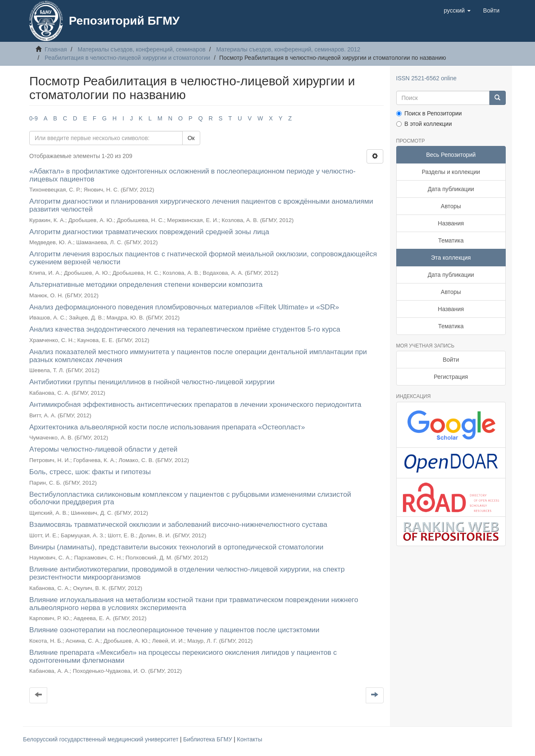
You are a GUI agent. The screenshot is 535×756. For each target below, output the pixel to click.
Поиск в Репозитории (429, 113)
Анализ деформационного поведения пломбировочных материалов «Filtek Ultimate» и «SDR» (184, 307)
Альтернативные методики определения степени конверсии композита (146, 285)
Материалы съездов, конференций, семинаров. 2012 (288, 49)
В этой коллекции (424, 124)
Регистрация (451, 377)
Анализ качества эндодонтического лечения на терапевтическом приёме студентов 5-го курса (185, 329)
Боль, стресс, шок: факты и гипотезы (90, 472)
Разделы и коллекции (451, 172)
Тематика (451, 240)
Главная (56, 49)
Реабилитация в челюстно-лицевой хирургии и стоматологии (127, 58)
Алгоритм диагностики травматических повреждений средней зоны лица (149, 232)
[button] (457, 10)
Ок (191, 138)
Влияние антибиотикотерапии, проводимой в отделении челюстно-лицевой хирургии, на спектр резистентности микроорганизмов (187, 573)
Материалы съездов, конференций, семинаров (142, 49)
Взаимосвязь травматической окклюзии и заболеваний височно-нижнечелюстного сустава (178, 525)
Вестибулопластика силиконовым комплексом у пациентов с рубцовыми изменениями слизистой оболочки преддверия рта (190, 498)
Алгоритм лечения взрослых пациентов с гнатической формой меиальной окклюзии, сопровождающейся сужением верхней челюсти (203, 258)
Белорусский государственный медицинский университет (102, 739)
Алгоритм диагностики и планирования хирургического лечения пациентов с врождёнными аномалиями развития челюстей (201, 205)
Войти (451, 360)
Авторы (451, 206)
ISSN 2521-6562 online (427, 78)
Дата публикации (451, 189)
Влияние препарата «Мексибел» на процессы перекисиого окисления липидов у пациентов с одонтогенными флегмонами (183, 656)
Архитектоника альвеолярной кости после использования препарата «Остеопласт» (167, 427)
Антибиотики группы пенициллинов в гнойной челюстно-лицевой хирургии (152, 382)
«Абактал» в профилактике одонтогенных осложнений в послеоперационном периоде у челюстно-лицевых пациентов (192, 175)
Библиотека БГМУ (208, 739)
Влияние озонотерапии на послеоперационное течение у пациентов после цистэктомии (174, 630)
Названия (451, 223)
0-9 (33, 118)
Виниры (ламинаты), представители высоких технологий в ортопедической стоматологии (176, 547)
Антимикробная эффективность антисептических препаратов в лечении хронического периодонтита (195, 405)
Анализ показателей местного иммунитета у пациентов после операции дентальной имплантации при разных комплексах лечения (198, 356)
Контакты (250, 739)
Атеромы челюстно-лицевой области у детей (103, 449)
